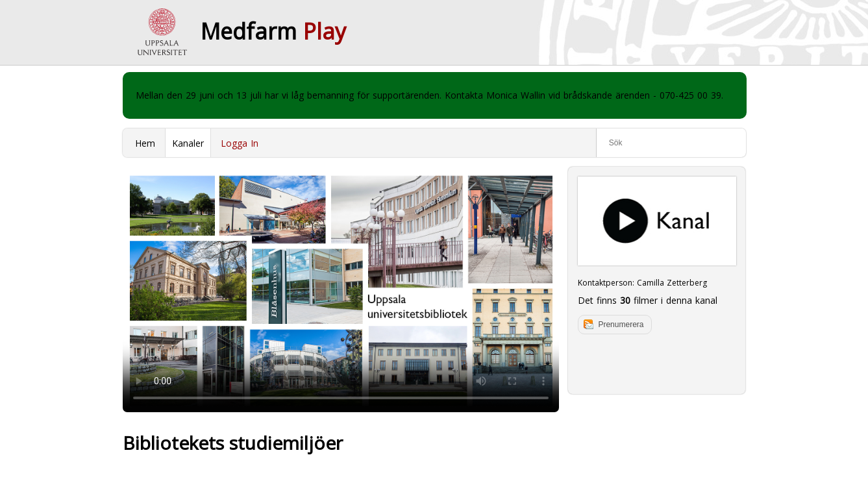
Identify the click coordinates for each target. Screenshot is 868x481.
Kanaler (188, 143)
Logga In (240, 143)
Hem (145, 143)
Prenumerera (621, 325)
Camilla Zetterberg (672, 283)
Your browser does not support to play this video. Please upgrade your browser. (341, 290)
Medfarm (273, 31)
